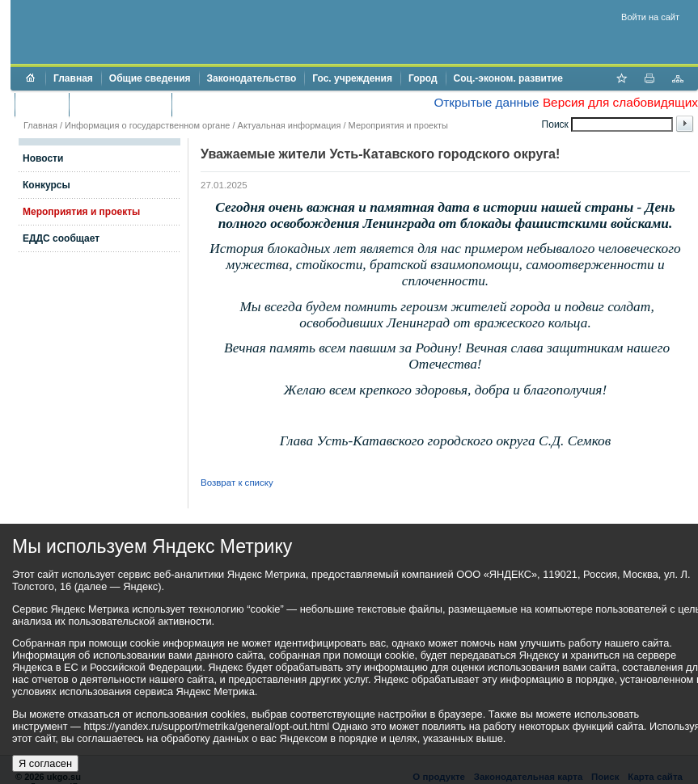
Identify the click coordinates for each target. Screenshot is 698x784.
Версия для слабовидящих (620, 102)
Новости (43, 158)
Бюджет (42, 104)
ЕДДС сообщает (61, 238)
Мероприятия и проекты (398, 125)
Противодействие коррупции (250, 104)
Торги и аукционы (120, 104)
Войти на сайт (650, 17)
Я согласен (45, 763)
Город (423, 78)
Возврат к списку (237, 483)
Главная (73, 78)
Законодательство (252, 78)
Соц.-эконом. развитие (508, 78)
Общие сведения (150, 78)
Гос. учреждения (352, 78)
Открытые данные (486, 102)
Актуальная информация (290, 125)
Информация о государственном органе (147, 125)
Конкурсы (47, 185)
